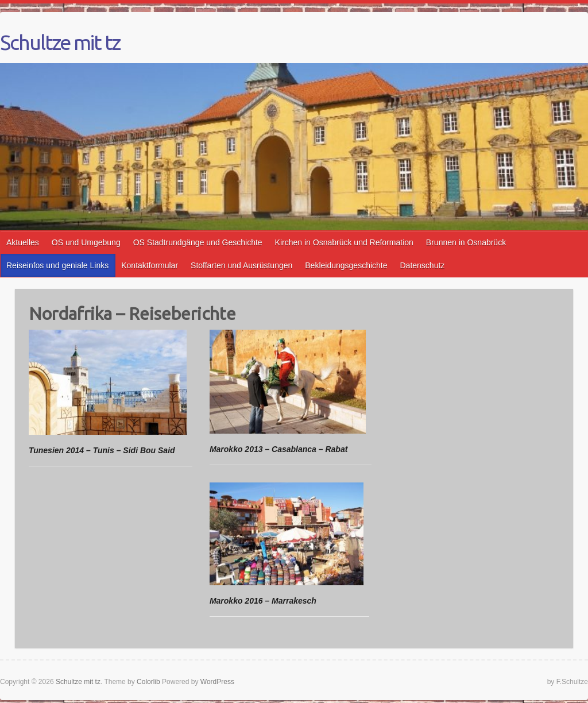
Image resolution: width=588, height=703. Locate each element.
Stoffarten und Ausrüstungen (241, 265)
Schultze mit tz (60, 43)
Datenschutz (423, 265)
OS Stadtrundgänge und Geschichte (198, 242)
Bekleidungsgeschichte (346, 265)
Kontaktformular (150, 265)
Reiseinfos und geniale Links (57, 265)
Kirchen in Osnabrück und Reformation (344, 242)
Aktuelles (23, 242)
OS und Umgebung (86, 242)
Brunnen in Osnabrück (466, 242)
